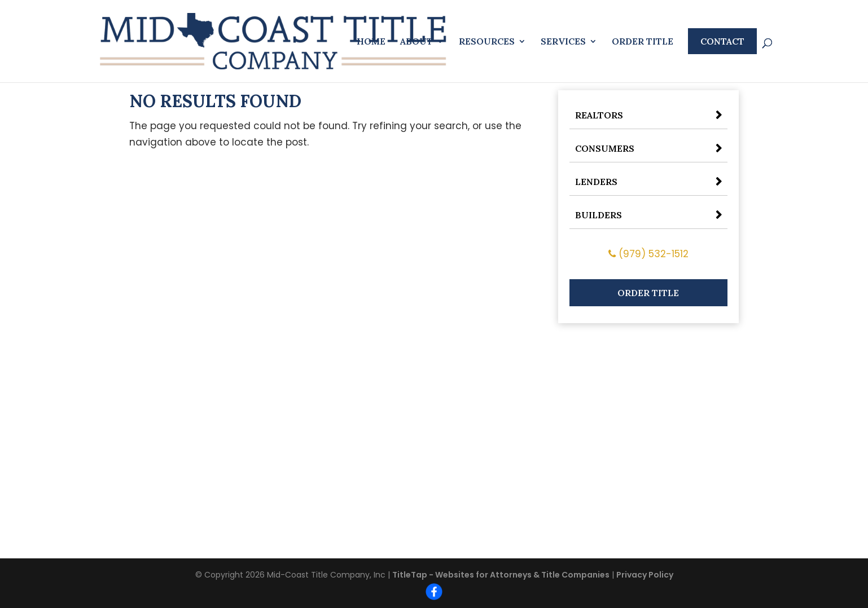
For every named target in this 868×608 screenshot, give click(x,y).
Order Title (643, 42)
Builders (599, 215)
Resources (487, 42)
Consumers (605, 148)
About (417, 42)
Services (563, 42)
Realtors (599, 115)
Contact (722, 41)
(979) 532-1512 (648, 254)
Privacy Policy (645, 575)
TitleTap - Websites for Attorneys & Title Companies (501, 575)
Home (371, 42)
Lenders (596, 182)
